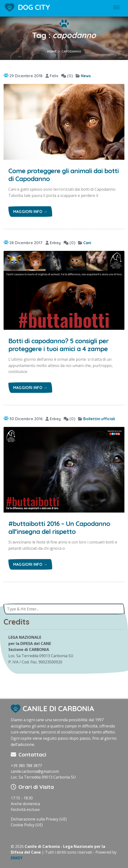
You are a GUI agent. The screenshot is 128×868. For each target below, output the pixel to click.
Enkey (53, 243)
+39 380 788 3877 (26, 766)
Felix (52, 76)
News (86, 76)
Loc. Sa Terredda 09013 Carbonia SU (43, 777)
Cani (87, 243)
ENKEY (17, 858)
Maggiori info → (30, 212)
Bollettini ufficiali (99, 419)
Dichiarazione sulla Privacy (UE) (39, 819)
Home (52, 51)
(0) (67, 76)
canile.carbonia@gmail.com (35, 771)
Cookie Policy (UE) (27, 825)
